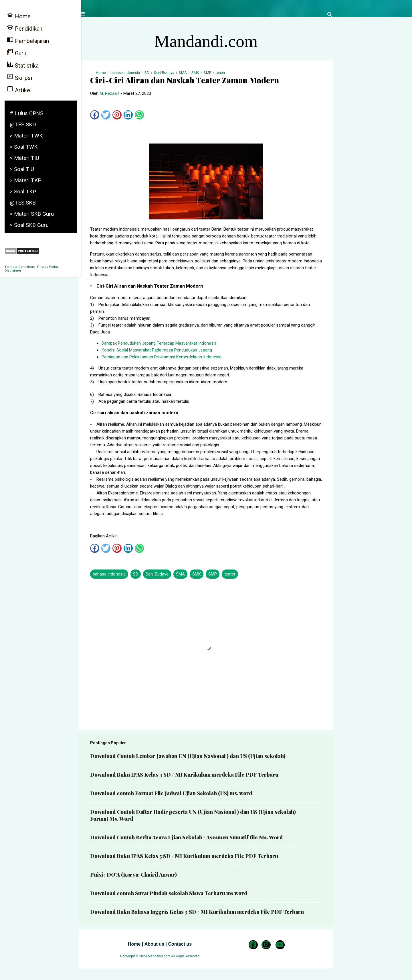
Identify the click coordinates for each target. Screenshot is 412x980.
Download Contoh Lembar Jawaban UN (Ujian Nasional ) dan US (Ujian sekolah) (188, 756)
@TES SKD (23, 124)
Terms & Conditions (20, 267)
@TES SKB (23, 203)
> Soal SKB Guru (29, 225)
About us (154, 944)
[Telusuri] (330, 16)
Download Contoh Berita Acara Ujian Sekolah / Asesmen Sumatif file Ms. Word (186, 837)
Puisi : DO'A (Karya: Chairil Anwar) (133, 875)
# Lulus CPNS (26, 113)
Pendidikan (24, 28)
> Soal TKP (23, 192)
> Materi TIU (24, 158)
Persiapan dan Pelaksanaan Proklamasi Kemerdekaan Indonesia (162, 357)
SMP (213, 574)
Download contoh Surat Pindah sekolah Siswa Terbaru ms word (169, 893)
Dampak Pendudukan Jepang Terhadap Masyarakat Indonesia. (160, 343)
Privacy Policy (48, 267)
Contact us (180, 944)
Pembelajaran (28, 40)
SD (136, 574)
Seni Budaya (157, 574)
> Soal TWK (24, 147)
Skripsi (19, 77)
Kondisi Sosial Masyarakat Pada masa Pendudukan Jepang (157, 350)
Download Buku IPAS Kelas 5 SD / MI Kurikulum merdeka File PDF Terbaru (184, 856)
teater (230, 574)
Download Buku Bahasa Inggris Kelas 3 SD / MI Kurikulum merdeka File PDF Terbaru (197, 912)
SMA (180, 574)
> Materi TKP (25, 180)
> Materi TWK (26, 136)
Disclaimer (13, 271)
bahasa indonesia (109, 574)
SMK (197, 574)
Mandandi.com (206, 41)
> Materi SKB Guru (32, 214)
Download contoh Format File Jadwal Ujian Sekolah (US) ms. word (171, 793)
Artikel (19, 90)
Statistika (23, 65)
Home (134, 944)
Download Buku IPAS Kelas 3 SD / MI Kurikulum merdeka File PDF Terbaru (184, 775)
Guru (16, 53)
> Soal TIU (22, 169)
